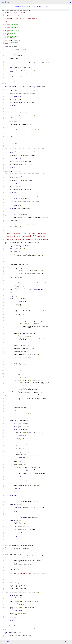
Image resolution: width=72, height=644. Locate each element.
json (69, 642)
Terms (16, 642)
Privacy (12, 642)
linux (12, 7)
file (30, 10)
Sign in (69, 2)
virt (46, 7)
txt (66, 642)
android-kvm (5, 7)
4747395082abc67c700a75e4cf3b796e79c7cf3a (28, 7)
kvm (49, 7)
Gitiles (8, 642)
